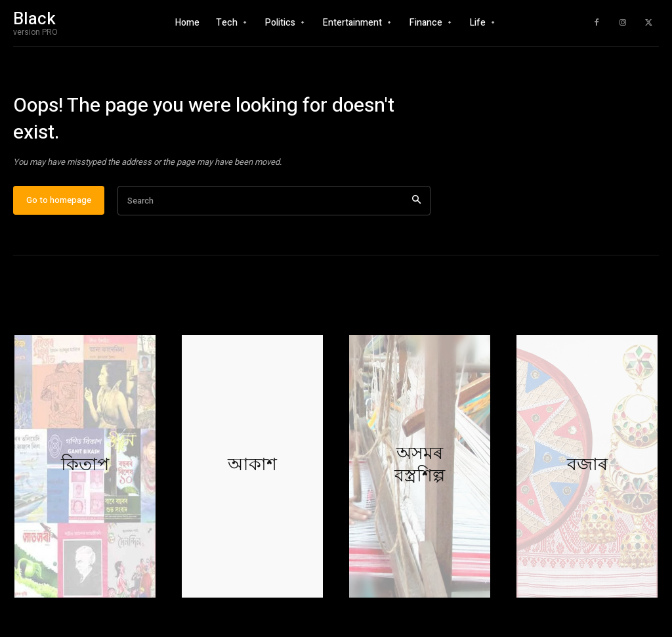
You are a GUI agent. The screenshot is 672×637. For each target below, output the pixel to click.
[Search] (416, 209)
